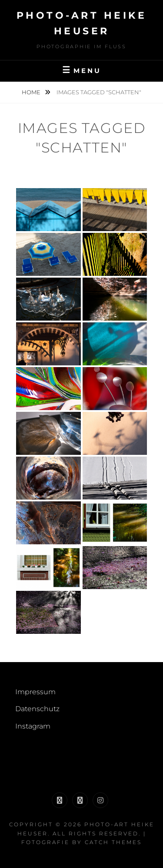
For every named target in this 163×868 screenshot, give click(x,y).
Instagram (33, 726)
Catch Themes (113, 842)
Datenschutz (37, 709)
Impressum (35, 692)
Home (32, 92)
